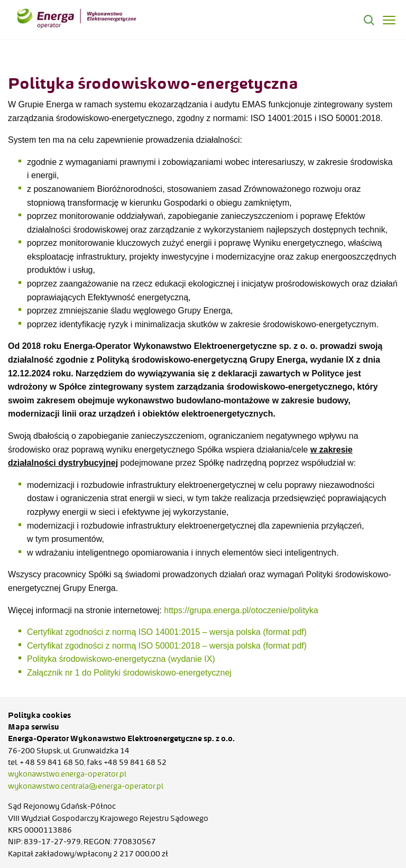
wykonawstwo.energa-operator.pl (67, 774)
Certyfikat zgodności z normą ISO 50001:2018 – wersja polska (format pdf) (168, 646)
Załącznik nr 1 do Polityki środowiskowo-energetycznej (130, 673)
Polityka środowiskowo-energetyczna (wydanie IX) (122, 659)
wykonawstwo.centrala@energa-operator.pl (86, 786)
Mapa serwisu (34, 727)
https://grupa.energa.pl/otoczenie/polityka (241, 610)
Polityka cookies (39, 715)
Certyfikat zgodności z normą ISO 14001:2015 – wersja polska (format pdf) (168, 632)
